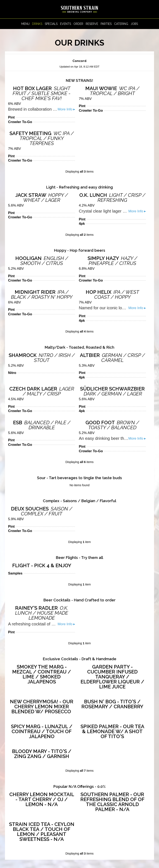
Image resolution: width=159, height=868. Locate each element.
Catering (121, 24)
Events (66, 24)
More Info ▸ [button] (66, 109)
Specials (51, 24)
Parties (106, 24)
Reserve (92, 24)
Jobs (134, 24)
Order (78, 24)
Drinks (37, 24)
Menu (25, 24)
